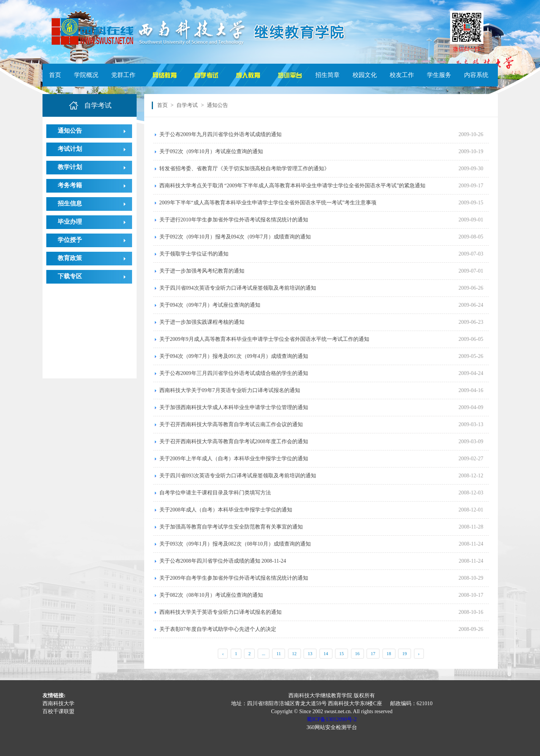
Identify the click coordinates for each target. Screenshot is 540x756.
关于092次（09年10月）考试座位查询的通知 (211, 151)
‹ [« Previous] (223, 654)
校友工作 (402, 75)
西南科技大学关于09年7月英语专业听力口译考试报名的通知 (230, 390)
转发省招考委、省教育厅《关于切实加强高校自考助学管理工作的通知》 (244, 169)
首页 (55, 75)
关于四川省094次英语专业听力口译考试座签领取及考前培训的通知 (238, 288)
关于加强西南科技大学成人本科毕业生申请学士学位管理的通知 (234, 407)
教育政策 (70, 258)
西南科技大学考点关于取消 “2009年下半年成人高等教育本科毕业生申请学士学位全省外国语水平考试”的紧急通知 (293, 186)
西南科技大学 (58, 703)
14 (326, 654)
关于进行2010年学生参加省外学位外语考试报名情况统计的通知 (234, 220)
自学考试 (187, 105)
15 (342, 654)
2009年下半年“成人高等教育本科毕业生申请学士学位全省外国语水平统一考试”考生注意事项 (268, 203)
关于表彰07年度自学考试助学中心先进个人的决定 (218, 629)
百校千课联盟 (58, 711)
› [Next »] (419, 654)
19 (405, 654)
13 (310, 654)
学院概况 (86, 75)
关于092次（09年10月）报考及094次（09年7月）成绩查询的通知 (235, 237)
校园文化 (365, 75)
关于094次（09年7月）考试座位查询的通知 (210, 305)
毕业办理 (70, 222)
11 (279, 654)
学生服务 (439, 75)
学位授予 (70, 240)
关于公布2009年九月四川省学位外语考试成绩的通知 (220, 134)
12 (294, 654)
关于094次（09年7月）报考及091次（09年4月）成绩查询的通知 (234, 356)
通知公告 (70, 131)
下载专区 (70, 276)
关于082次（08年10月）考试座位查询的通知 (211, 595)
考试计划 (70, 149)
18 (389, 654)
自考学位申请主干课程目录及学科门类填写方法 (215, 493)
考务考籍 (70, 185)
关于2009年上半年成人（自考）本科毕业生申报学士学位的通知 (234, 459)
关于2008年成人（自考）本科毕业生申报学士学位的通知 (226, 510)
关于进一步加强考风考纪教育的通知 (202, 271)
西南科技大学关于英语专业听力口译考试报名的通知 (220, 612)
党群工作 (123, 75)
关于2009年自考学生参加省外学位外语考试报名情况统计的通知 (234, 578)
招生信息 (70, 203)
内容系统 (476, 75)
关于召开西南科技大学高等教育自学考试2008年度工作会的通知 (234, 442)
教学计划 (70, 167)
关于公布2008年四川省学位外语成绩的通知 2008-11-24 (223, 561)
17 (373, 654)
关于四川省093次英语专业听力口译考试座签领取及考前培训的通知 (238, 476)
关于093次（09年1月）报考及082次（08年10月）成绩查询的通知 (235, 544)
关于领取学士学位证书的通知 (194, 254)
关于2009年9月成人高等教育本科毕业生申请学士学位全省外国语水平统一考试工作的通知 (264, 339)
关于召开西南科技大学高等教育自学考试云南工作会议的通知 (231, 424)
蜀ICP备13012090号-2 (331, 719)
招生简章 (327, 75)
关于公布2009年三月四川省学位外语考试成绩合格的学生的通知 (234, 373)
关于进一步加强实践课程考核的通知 (202, 322)
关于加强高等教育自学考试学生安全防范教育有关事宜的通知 (231, 527)
